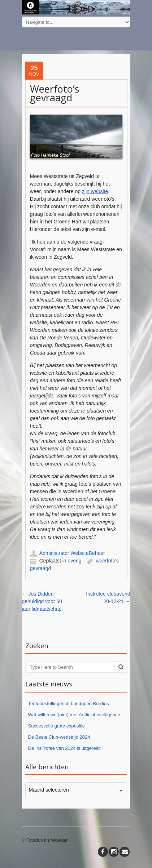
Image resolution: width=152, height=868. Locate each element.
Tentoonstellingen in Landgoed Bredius (69, 704)
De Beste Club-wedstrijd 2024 (59, 737)
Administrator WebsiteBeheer (72, 553)
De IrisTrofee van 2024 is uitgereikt (64, 748)
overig (74, 561)
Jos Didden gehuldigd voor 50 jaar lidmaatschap (42, 601)
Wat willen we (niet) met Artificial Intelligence (74, 715)
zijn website (95, 191)
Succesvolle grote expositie (57, 726)
